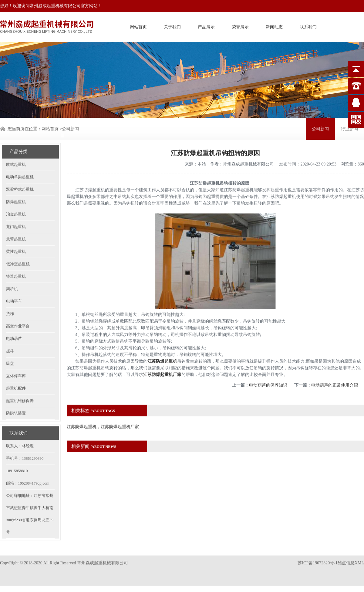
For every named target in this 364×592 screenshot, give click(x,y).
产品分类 (19, 131)
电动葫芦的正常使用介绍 (335, 365)
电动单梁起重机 (20, 156)
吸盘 (10, 343)
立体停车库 (16, 355)
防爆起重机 (16, 181)
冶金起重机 (16, 194)
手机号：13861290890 (25, 438)
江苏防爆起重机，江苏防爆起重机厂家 (103, 406)
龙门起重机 (16, 206)
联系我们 (308, 25)
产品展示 (206, 25)
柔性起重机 (16, 231)
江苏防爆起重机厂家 (162, 354)
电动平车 (14, 281)
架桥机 (12, 268)
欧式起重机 (16, 144)
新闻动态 (274, 25)
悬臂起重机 (16, 219)
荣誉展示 (240, 25)
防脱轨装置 (16, 393)
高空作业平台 (18, 306)
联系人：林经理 (20, 425)
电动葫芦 (14, 318)
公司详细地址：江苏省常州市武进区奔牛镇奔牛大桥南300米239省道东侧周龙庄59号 (30, 493)
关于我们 (172, 25)
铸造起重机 (16, 256)
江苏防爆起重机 (162, 341)
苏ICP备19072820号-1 (317, 555)
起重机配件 (16, 368)
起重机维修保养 (20, 380)
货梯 (10, 293)
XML (359, 555)
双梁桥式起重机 (20, 169)
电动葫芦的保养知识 (268, 365)
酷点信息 (346, 555)
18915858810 (17, 450)
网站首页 (138, 25)
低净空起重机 (18, 243)
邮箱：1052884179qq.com (28, 463)
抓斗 (10, 330)
